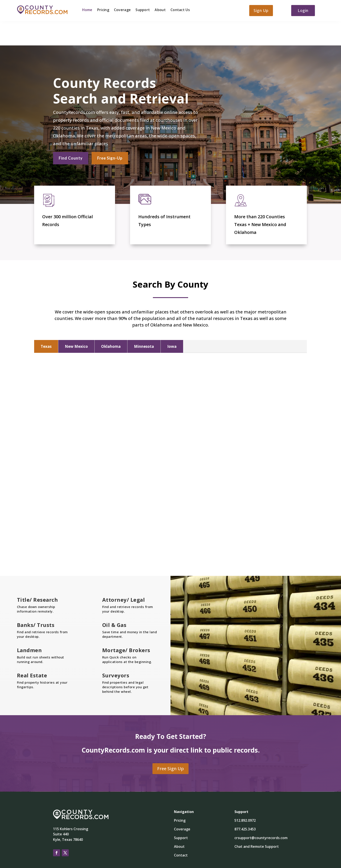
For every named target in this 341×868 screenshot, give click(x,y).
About (160, 10)
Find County (71, 133)
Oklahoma (111, 322)
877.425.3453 (245, 805)
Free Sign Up (170, 744)
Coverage (122, 10)
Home (87, 10)
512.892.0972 (245, 796)
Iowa (172, 322)
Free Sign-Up (110, 133)
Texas (46, 322)
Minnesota (144, 322)
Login (303, 10)
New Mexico (76, 322)
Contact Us (180, 10)
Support (143, 10)
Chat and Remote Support (257, 822)
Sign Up (261, 10)
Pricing (103, 10)
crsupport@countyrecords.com (261, 813)
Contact (181, 831)
